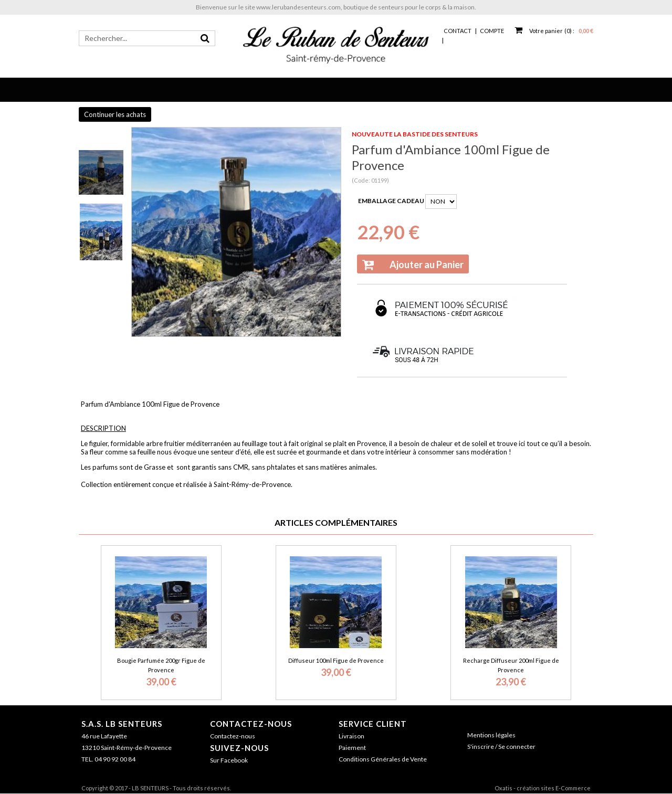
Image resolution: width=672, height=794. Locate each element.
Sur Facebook (229, 760)
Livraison (351, 736)
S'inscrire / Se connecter (501, 747)
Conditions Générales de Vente (383, 759)
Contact (458, 31)
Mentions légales (491, 735)
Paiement (352, 748)
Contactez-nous (251, 724)
